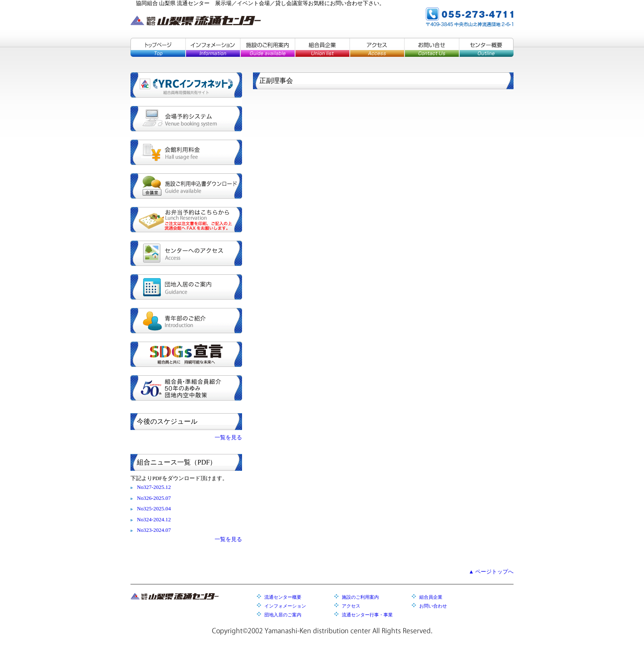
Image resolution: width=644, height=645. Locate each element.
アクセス (377, 47)
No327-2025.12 (154, 487)
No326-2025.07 (154, 498)
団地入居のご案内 (186, 287)
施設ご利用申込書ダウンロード (186, 186)
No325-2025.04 (154, 509)
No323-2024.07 (154, 530)
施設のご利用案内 (267, 47)
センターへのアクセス (186, 253)
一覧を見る (228, 438)
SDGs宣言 (186, 354)
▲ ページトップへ (491, 572)
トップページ (158, 47)
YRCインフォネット (186, 85)
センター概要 (486, 47)
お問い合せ (431, 47)
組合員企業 (322, 47)
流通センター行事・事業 (367, 615)
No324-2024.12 (154, 520)
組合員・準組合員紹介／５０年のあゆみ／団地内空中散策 (186, 388)
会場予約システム (186, 119)
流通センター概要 (283, 597)
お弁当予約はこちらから (186, 220)
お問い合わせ (433, 606)
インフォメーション (213, 47)
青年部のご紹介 (186, 321)
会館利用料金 (186, 152)
